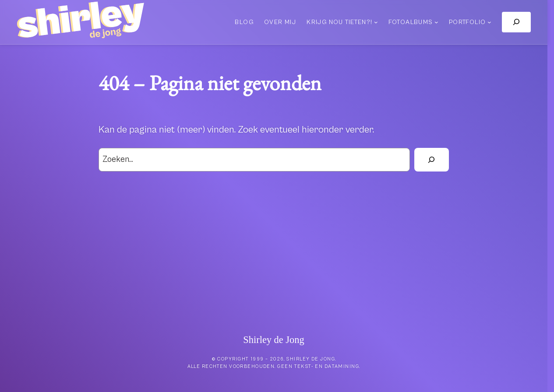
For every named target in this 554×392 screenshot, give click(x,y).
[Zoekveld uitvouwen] (516, 22)
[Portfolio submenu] (489, 22)
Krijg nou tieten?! (339, 22)
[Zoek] (432, 160)
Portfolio (468, 22)
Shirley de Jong (273, 340)
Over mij (280, 22)
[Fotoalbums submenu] (436, 22)
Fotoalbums (411, 22)
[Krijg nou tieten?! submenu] (376, 22)
